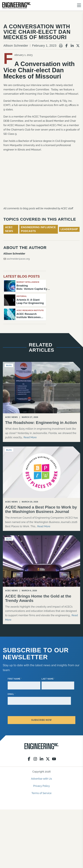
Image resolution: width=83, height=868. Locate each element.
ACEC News (9, 229)
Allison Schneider (16, 46)
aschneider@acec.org (17, 259)
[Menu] (79, 5)
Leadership (69, 229)
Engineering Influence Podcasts (38, 229)
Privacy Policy (42, 786)
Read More (30, 437)
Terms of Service (42, 793)
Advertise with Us (41, 779)
